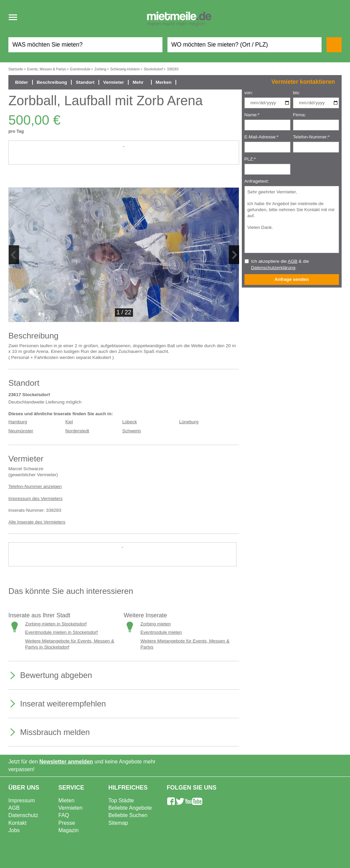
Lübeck (130, 422)
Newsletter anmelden (66, 762)
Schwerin (132, 431)
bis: (297, 93)
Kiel (69, 422)
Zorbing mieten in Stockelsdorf (56, 624)
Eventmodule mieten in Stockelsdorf (61, 632)
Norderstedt (77, 431)
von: (249, 93)
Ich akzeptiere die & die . (280, 264)
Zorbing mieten (156, 624)
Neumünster (21, 431)
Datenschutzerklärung (273, 268)
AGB (293, 261)
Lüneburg (189, 422)
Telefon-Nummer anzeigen (35, 486)
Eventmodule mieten (161, 632)
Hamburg (18, 422)
